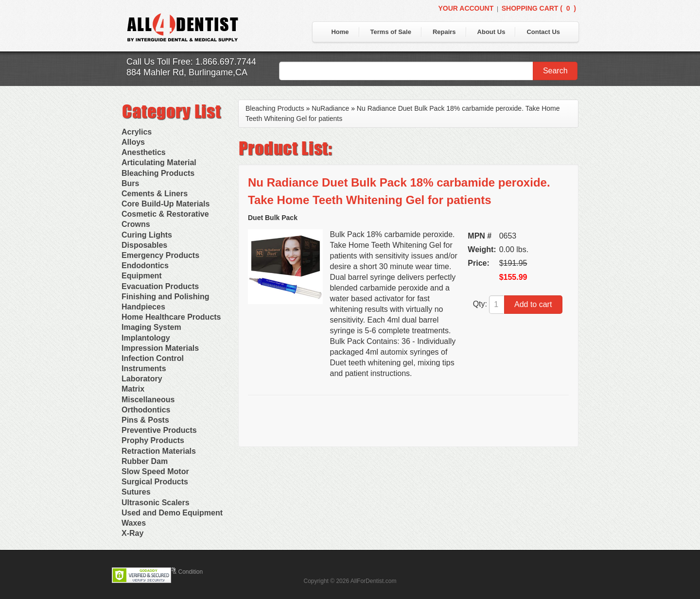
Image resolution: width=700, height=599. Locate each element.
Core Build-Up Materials (166, 204)
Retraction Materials (159, 451)
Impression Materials (160, 348)
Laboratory (142, 379)
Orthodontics (146, 410)
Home (340, 32)
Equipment (142, 276)
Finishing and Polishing (165, 297)
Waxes (134, 523)
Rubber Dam (145, 461)
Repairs (444, 32)
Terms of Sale (391, 32)
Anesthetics (144, 152)
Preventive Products (159, 430)
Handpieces (143, 307)
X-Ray (132, 533)
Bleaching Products (158, 173)
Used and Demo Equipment (172, 513)
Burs (130, 183)
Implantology (146, 338)
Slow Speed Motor (155, 471)
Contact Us (543, 32)
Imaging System (151, 327)
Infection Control (153, 358)
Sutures (136, 492)
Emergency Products (160, 255)
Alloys (133, 142)
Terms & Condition (179, 572)
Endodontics (145, 265)
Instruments (144, 368)
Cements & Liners (155, 194)
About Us (491, 32)
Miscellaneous (148, 400)
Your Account (466, 8)
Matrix (133, 389)
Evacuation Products (160, 286)
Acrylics (137, 132)
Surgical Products (155, 482)
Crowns (136, 224)
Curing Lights (147, 235)
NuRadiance (330, 108)
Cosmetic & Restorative (165, 214)
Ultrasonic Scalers (156, 503)
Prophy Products (153, 440)
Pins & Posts (145, 420)
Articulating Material (159, 163)
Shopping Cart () (539, 8)
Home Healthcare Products (171, 317)
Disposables (144, 245)
